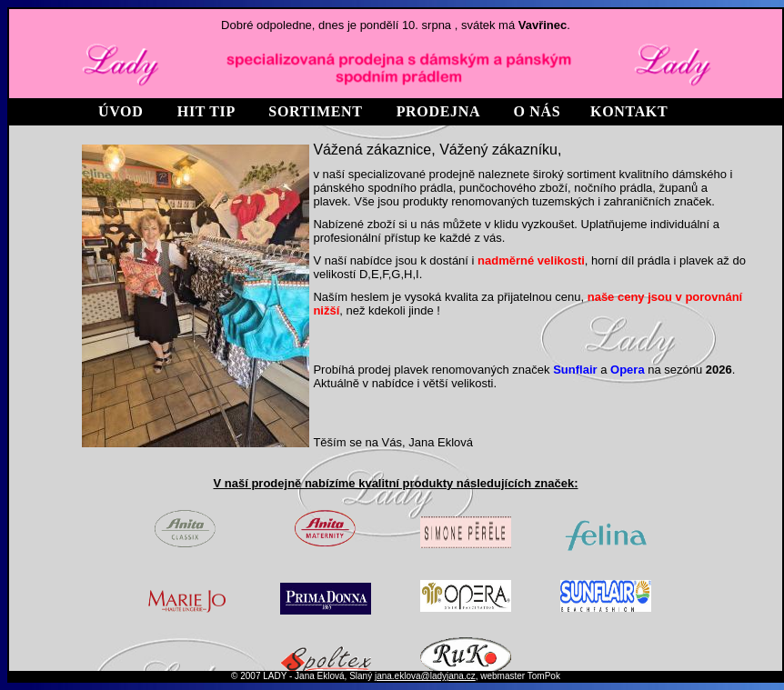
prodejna (438, 111)
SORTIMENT (315, 111)
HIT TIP (206, 111)
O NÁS (538, 111)
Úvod (121, 111)
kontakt (629, 111)
